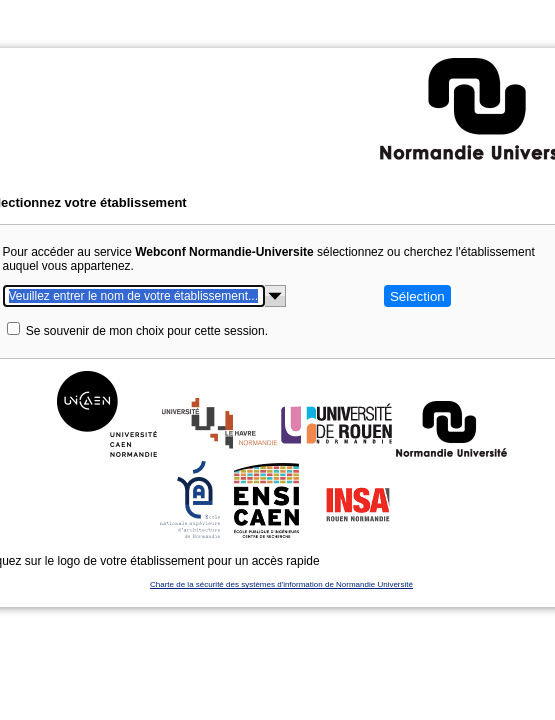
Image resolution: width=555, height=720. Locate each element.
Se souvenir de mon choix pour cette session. (173, 281)
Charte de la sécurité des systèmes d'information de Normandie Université (274, 534)
